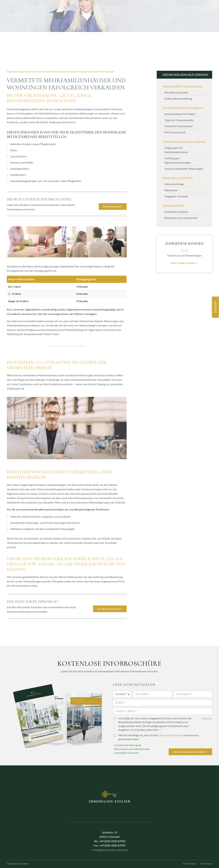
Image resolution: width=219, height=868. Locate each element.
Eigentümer (25, 72)
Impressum (206, 864)
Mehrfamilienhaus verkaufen (62, 72)
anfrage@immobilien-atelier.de (110, 850)
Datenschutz (190, 864)
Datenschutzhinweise (170, 735)
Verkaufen (39, 72)
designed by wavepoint (18, 864)
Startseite (12, 72)
